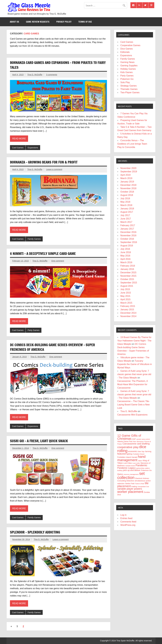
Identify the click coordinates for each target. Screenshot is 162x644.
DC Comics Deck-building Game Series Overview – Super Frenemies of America (52, 347)
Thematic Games (129, 89)
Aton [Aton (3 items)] (135, 442)
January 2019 (127, 182)
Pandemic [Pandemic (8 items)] (141, 465)
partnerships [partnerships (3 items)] (140, 468)
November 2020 (128, 168)
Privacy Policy (64, 22)
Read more (19, 139)
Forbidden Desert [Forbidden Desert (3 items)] (139, 454)
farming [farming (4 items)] (148, 451)
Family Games (34, 239)
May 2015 (125, 296)
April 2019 (126, 175)
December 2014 (128, 313)
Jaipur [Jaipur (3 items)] (140, 461)
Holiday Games (128, 69)
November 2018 (128, 188)
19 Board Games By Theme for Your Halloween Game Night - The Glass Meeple (134, 341)
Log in (124, 515)
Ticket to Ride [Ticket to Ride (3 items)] (140, 484)
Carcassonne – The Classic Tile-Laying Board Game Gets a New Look (134, 405)
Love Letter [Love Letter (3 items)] (136, 463)
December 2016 (128, 232)
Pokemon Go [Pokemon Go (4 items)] (146, 470)
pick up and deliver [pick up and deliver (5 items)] (132, 470)
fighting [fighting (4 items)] (129, 454)
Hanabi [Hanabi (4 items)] (134, 457)
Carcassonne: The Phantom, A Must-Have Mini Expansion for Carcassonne (133, 384)
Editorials (125, 52)
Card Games (18, 148)
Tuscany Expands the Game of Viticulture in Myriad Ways (135, 364)
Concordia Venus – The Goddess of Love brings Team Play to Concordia (132, 144)
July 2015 (125, 289)
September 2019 (129, 172)
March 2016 (126, 262)
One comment (58, 261)
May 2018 (125, 202)
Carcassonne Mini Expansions (132, 415)
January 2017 (127, 229)
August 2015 (127, 286)
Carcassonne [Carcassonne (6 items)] (129, 444)
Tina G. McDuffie (35, 75)
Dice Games (127, 49)
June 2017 (126, 219)
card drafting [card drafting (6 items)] (143, 444)
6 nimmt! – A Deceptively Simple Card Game (43, 254)
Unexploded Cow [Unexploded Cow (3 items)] (143, 487)
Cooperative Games (130, 45)
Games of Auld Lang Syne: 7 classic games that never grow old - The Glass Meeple (134, 374)
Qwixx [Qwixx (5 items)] (120, 474)
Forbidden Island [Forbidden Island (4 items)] (124, 457)
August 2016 (127, 246)
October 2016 (127, 239)
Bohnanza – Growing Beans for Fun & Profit (44, 162)
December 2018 (128, 185)
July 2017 (125, 215)
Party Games (34, 330)
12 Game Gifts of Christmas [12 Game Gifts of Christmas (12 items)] (129, 437)
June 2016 (126, 252)
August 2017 (127, 212)
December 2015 (128, 273)
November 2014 (128, 316)
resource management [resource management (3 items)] (131, 474)
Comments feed (128, 522)
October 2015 (127, 279)
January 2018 (127, 209)
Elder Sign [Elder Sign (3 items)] (141, 451)
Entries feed (126, 518)
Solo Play (125, 82)
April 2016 (126, 259)
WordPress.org (128, 525)
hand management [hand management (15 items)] (131, 458)
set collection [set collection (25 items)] (131, 475)
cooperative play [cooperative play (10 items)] (128, 447)
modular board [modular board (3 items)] (130, 466)
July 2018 (125, 198)
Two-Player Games (130, 92)
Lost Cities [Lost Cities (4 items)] (128, 463)
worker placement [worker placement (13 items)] (130, 492)
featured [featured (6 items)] (122, 454)
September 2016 (129, 242)
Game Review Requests (38, 22)
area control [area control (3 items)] (146, 439)
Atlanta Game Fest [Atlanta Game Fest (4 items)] (125, 441)
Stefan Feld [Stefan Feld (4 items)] (130, 484)
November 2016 (128, 235)
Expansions (33, 148)
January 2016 (127, 269)
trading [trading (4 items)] (134, 486)
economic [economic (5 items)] (133, 451)
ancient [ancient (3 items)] (139, 439)
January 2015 (127, 310)
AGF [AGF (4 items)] (134, 439)
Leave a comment (54, 169)
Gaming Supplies (129, 66)
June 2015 (126, 293)
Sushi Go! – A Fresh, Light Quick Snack (39, 441)
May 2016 (125, 256)
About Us (14, 22)
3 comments (52, 75)
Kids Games (127, 72)
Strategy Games (129, 86)
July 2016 (125, 249)
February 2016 (128, 266)
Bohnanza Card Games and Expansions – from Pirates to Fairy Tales (58, 65)
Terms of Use (85, 22)
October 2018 (127, 192)
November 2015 (128, 276)
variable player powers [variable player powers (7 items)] (130, 489)
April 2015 (126, 299)
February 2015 (128, 306)
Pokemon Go (127, 79)
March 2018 (126, 205)
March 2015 (126, 303)
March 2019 (126, 178)
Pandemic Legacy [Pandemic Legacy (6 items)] (126, 468)
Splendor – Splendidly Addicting (35, 532)
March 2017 (126, 222)
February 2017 (128, 225)
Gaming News (127, 62)
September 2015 (129, 283)
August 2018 (127, 195)
